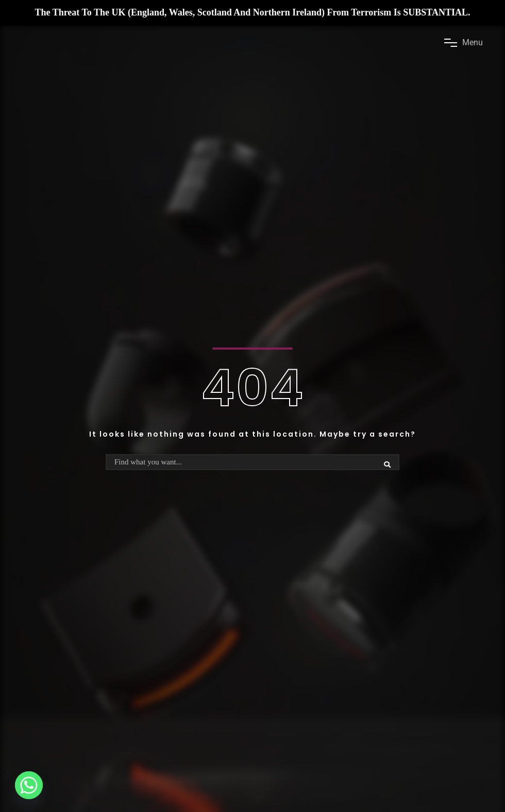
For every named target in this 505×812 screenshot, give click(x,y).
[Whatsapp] (29, 785)
